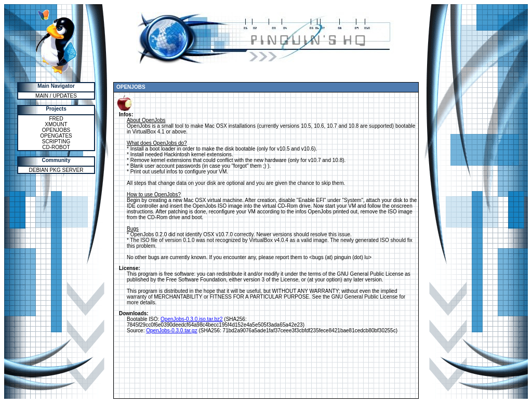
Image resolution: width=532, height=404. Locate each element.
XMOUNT (56, 124)
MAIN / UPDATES (56, 96)
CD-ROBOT (56, 147)
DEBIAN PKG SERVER (56, 170)
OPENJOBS (56, 130)
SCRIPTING (56, 142)
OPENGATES (56, 136)
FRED (56, 119)
